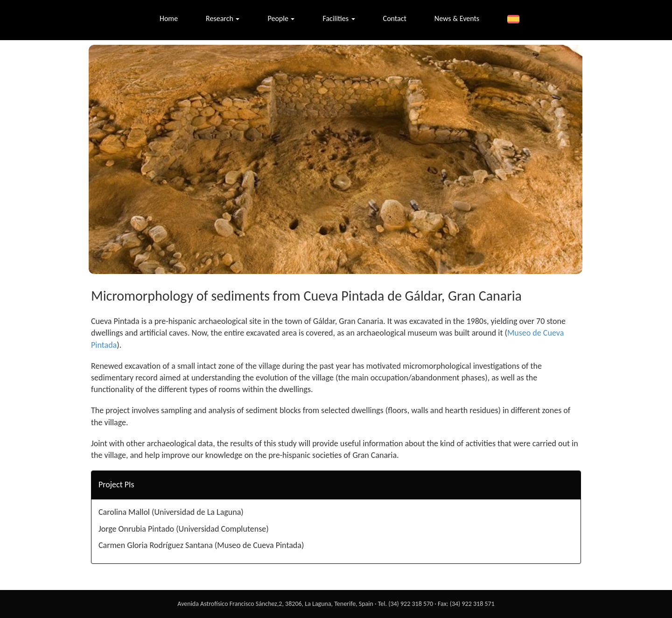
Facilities (339, 18)
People (281, 18)
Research (223, 18)
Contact (395, 18)
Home (169, 18)
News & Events (457, 18)
